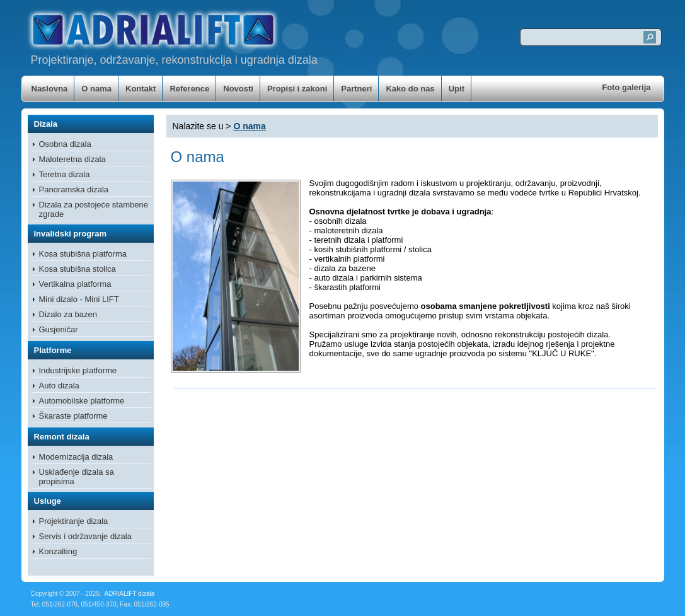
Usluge (48, 501)
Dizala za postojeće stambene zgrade (94, 209)
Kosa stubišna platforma (83, 254)
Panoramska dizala (74, 189)
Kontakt (141, 89)
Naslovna (50, 89)
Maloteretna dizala (72, 159)
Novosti (238, 89)
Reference (189, 89)
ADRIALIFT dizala (129, 594)
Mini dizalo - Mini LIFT (79, 299)
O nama (96, 89)
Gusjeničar (59, 329)
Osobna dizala (65, 144)
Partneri (356, 89)
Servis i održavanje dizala (85, 536)
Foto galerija (626, 87)
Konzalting (58, 551)
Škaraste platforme (73, 416)
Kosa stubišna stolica (78, 269)
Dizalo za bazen (68, 314)
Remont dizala (62, 437)
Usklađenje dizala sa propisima (77, 477)
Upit (457, 89)
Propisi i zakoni (297, 89)
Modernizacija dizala (76, 457)
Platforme (53, 350)
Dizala (46, 124)
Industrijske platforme (78, 370)
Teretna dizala (65, 174)
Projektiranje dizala (74, 521)
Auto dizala (59, 386)
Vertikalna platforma (75, 284)
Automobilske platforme (82, 401)
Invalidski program (71, 234)
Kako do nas (410, 89)
